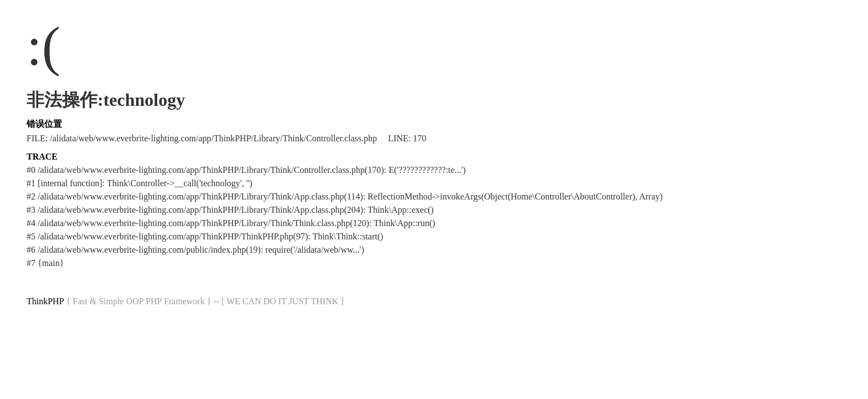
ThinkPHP (45, 301)
